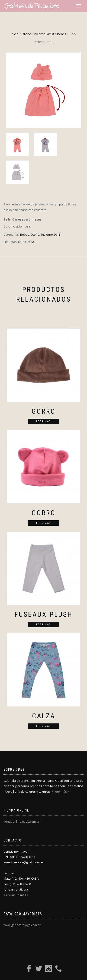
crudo (22, 242)
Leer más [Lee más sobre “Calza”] (43, 726)
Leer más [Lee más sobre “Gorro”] (43, 421)
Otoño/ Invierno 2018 (38, 34)
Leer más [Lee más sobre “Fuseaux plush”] (43, 625)
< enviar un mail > (16, 895)
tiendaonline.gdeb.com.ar (21, 822)
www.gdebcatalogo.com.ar (22, 925)
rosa (31, 242)
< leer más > (61, 792)
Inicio (15, 34)
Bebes (62, 34)
